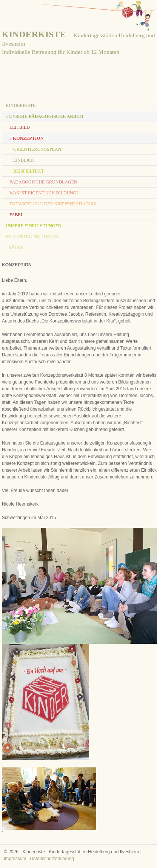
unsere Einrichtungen (34, 226)
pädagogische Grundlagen (43, 182)
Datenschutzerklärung (52, 859)
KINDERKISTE (34, 34)
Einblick (24, 160)
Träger (15, 248)
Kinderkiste (21, 105)
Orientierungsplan (37, 149)
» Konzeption (26, 138)
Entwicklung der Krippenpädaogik (53, 204)
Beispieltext (28, 171)
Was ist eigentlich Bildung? (44, 193)
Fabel (16, 215)
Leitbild (20, 127)
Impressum (15, 859)
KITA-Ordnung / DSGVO (32, 237)
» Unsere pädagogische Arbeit (45, 116)
